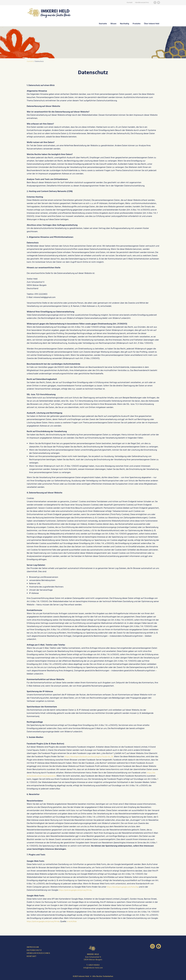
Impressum (33, 947)
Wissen (113, 24)
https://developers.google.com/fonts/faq (125, 887)
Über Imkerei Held (152, 24)
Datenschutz (34, 950)
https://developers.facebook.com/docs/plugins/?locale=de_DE (93, 757)
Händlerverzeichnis (142, 3)
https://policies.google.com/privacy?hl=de (78, 890)
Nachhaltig (125, 24)
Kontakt (130, 3)
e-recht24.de (78, 921)
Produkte (137, 24)
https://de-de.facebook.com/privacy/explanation (49, 776)
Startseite (103, 24)
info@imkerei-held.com (93, 968)
